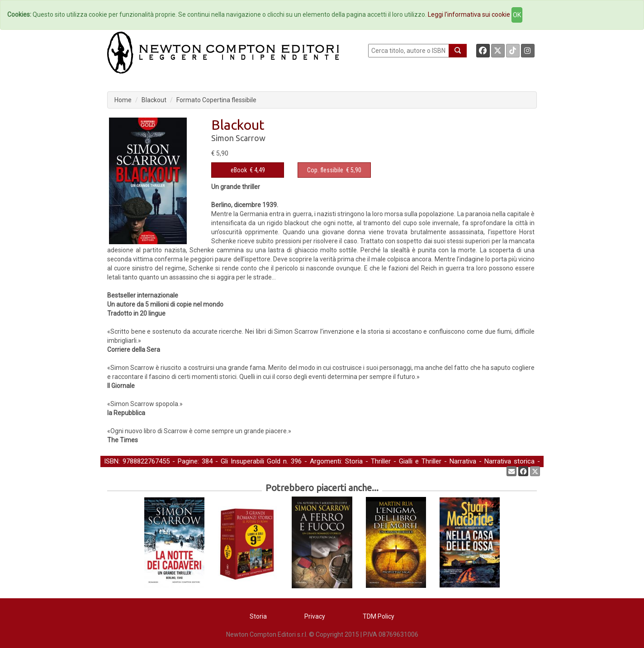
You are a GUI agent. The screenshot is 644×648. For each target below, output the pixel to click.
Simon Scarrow (238, 138)
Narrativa (463, 461)
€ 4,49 (248, 170)
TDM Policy (379, 616)
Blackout (154, 100)
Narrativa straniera (131, 471)
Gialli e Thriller (420, 461)
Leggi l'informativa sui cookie (469, 14)
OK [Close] (517, 15)
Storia (354, 461)
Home (123, 100)
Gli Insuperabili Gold (251, 461)
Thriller (381, 461)
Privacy (315, 616)
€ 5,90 (334, 170)
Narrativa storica (509, 461)
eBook (239, 170)
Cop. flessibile (325, 170)
